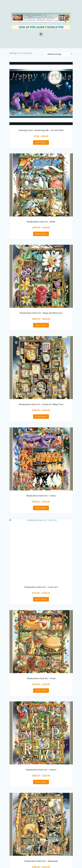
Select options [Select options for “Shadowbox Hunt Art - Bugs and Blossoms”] (41, 325)
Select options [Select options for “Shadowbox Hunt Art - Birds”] (41, 234)
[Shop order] (59, 54)
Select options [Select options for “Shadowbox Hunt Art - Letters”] (41, 782)
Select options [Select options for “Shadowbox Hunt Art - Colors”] (41, 508)
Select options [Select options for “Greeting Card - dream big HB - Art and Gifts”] (41, 143)
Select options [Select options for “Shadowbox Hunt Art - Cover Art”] (41, 599)
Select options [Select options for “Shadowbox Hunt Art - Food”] (41, 691)
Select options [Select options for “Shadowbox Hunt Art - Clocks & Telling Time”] (41, 417)
